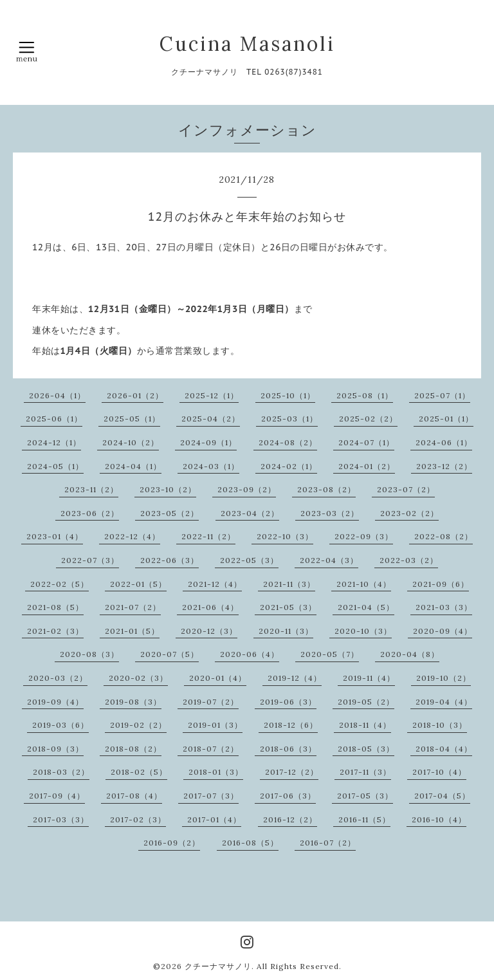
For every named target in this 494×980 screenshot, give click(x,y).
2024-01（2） (367, 466)
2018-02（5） (139, 772)
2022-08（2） (444, 536)
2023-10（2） (168, 489)
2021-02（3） (55, 631)
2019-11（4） (369, 678)
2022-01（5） (138, 584)
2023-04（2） (250, 513)
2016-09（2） (172, 843)
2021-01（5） (132, 631)
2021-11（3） (289, 584)
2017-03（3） (61, 819)
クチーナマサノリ (218, 966)
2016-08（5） (250, 843)
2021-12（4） (215, 584)
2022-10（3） (285, 536)
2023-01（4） (55, 536)
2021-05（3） (288, 607)
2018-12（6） (291, 725)
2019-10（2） (444, 678)
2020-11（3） (286, 631)
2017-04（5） (442, 796)
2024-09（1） (208, 442)
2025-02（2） (368, 419)
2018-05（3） (366, 749)
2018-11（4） (365, 725)
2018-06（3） (288, 749)
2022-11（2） (208, 536)
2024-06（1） (444, 442)
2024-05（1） (55, 466)
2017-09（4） (57, 796)
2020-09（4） (443, 631)
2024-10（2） (131, 442)
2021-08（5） (55, 607)
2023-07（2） (406, 489)
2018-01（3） (216, 772)
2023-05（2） (169, 513)
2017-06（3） (288, 796)
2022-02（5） (59, 584)
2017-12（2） (292, 772)
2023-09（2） (247, 489)
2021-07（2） (133, 607)
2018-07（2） (211, 749)
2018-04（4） (444, 749)
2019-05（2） (366, 702)
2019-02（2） (138, 725)
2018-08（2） (133, 749)
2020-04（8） (410, 654)
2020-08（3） (89, 654)
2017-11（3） (365, 772)
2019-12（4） (295, 678)
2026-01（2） (135, 395)
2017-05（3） (365, 796)
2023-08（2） (326, 489)
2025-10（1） (288, 395)
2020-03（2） (58, 678)
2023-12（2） (444, 466)
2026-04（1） (57, 395)
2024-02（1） (289, 466)
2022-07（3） (90, 560)
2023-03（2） (330, 513)
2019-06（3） (288, 702)
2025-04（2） (211, 419)
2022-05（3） (249, 560)
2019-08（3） (133, 702)
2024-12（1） (54, 442)
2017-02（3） (138, 819)
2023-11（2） (91, 489)
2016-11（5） (364, 819)
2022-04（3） (329, 560)
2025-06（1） (54, 419)
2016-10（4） (439, 819)
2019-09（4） (55, 702)
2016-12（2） (290, 819)
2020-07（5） (169, 654)
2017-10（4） (439, 772)
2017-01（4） (214, 819)
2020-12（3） (209, 631)
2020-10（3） (363, 631)
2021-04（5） (366, 607)
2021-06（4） (210, 607)
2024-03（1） (211, 466)
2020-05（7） (330, 654)
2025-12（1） (212, 395)
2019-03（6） (60, 725)
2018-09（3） (55, 749)
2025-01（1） (446, 419)
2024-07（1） (366, 442)
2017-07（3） (211, 796)
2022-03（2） (409, 560)
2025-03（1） (289, 419)
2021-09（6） (441, 584)
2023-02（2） (409, 513)
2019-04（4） (444, 702)
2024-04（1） (133, 466)
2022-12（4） (132, 536)
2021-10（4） (364, 584)
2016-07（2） (328, 843)
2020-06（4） (250, 654)
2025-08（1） (365, 395)
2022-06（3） (169, 560)
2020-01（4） (218, 678)
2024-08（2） (288, 442)
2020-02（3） (138, 678)
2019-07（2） (211, 702)
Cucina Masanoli (247, 44)
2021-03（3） (444, 607)
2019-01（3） (215, 725)
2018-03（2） (61, 772)
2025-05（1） (132, 419)
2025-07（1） (442, 395)
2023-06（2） (90, 513)
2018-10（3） (440, 725)
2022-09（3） (364, 536)
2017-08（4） (134, 796)
